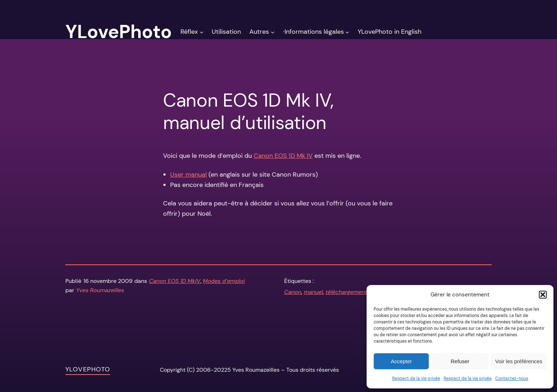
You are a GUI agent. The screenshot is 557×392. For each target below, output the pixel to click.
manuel (313, 292)
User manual (188, 174)
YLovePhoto (88, 369)
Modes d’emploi (224, 281)
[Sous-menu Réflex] (202, 32)
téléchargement (346, 292)
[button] (543, 295)
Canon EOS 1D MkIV (175, 281)
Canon (293, 292)
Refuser (460, 361)
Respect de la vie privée (416, 378)
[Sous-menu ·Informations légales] (347, 32)
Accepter (401, 361)
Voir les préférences (519, 361)
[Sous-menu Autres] (273, 32)
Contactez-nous (512, 378)
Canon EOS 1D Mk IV (283, 156)
